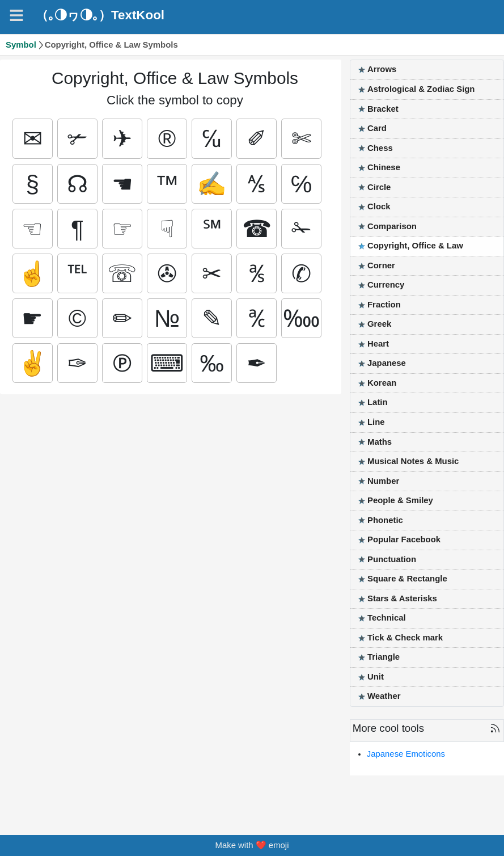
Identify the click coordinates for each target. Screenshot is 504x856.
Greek (379, 324)
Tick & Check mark (405, 638)
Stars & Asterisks (402, 598)
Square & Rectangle (407, 579)
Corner (381, 265)
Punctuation (392, 559)
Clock (379, 206)
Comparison (392, 226)
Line (376, 422)
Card (377, 128)
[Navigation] (16, 15)
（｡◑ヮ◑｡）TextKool (100, 15)
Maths (380, 442)
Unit (376, 677)
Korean (382, 383)
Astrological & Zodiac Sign (421, 89)
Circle (379, 187)
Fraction (384, 305)
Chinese (384, 167)
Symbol (21, 45)
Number (383, 481)
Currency (386, 285)
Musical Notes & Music (413, 461)
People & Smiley (400, 500)
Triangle (384, 657)
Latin (378, 402)
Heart (378, 344)
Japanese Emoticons (406, 754)
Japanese (387, 363)
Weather (384, 696)
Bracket (383, 109)
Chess (380, 148)
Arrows (382, 69)
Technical (387, 618)
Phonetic (385, 520)
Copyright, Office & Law (415, 246)
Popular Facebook (404, 539)
